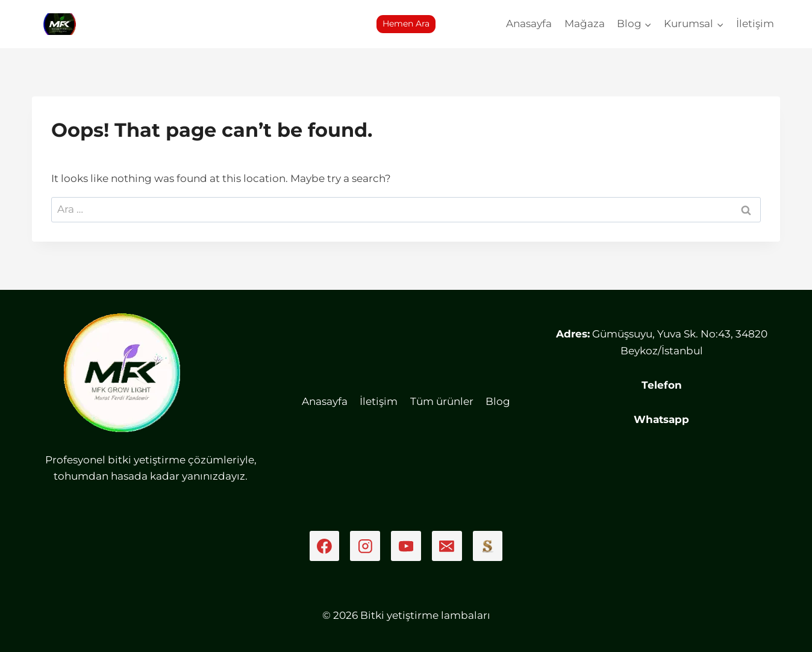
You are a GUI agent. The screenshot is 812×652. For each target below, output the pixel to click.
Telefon (662, 385)
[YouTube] (406, 546)
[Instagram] (365, 546)
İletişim (755, 24)
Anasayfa (529, 24)
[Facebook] (325, 546)
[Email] (447, 546)
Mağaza (585, 24)
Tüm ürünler (442, 401)
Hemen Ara (406, 24)
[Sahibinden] (488, 546)
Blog (498, 401)
